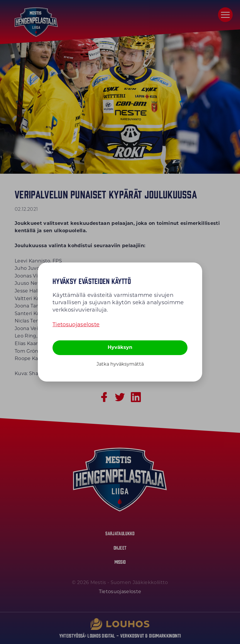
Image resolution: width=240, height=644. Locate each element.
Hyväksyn (120, 347)
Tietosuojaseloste (76, 324)
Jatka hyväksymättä (120, 364)
